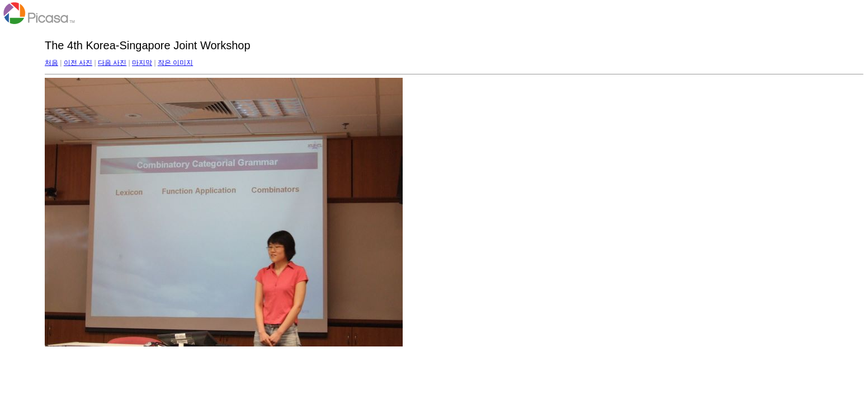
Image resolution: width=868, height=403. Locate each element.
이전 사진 (78, 63)
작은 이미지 (175, 63)
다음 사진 (112, 63)
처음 (51, 63)
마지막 (142, 63)
